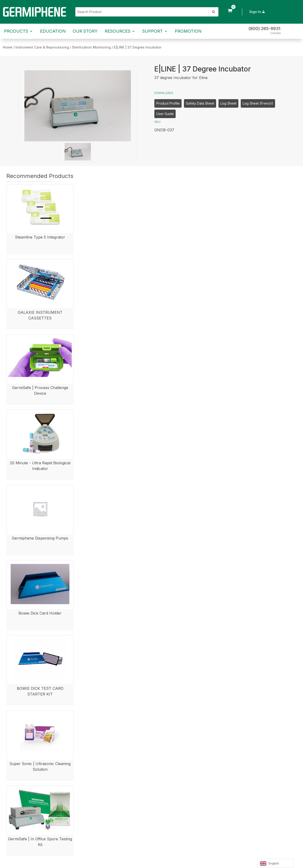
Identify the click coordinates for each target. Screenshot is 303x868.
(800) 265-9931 (264, 29)
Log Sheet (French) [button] (258, 103)
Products (16, 31)
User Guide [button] (165, 114)
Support (153, 31)
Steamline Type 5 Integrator (40, 237)
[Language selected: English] (275, 863)
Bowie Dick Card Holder (40, 613)
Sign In (258, 12)
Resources (118, 31)
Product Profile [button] (168, 103)
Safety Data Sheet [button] (200, 103)
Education (53, 31)
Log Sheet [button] (228, 103)
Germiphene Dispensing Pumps (40, 538)
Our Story (85, 31)
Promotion (188, 31)
